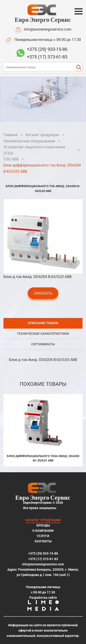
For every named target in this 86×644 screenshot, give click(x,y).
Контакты (43, 541)
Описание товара (43, 323)
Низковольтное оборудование (29, 141)
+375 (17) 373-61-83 (47, 57)
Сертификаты (43, 344)
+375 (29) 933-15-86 (47, 49)
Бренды (43, 525)
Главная (10, 135)
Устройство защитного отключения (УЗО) (34, 150)
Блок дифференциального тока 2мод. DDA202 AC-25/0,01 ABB (43, 458)
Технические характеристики (43, 333)
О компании (43, 531)
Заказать (43, 293)
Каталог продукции (42, 135)
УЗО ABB (11, 159)
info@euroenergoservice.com (43, 29)
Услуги (43, 536)
